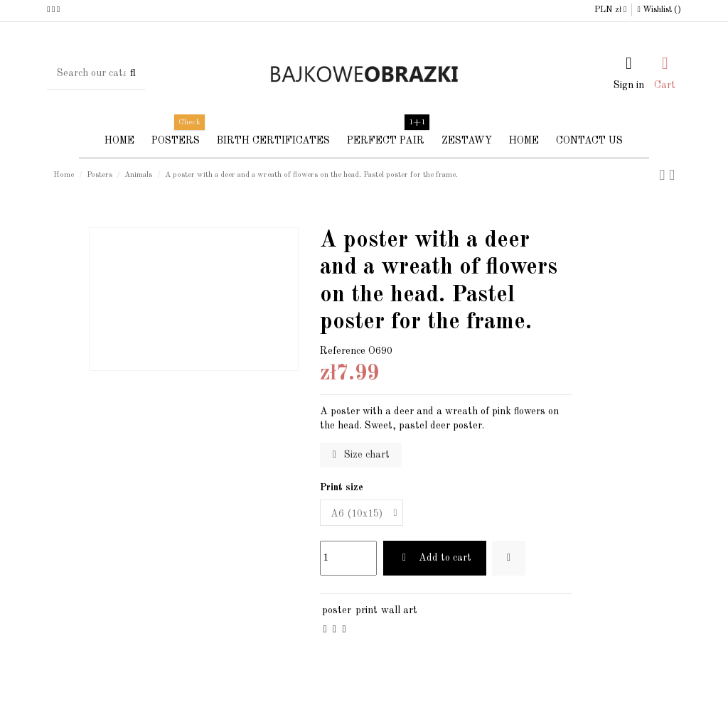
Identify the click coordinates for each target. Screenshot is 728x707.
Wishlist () (659, 10)
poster (337, 610)
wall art (399, 610)
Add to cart (435, 558)
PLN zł (610, 10)
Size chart (361, 455)
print (366, 610)
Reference (343, 351)
